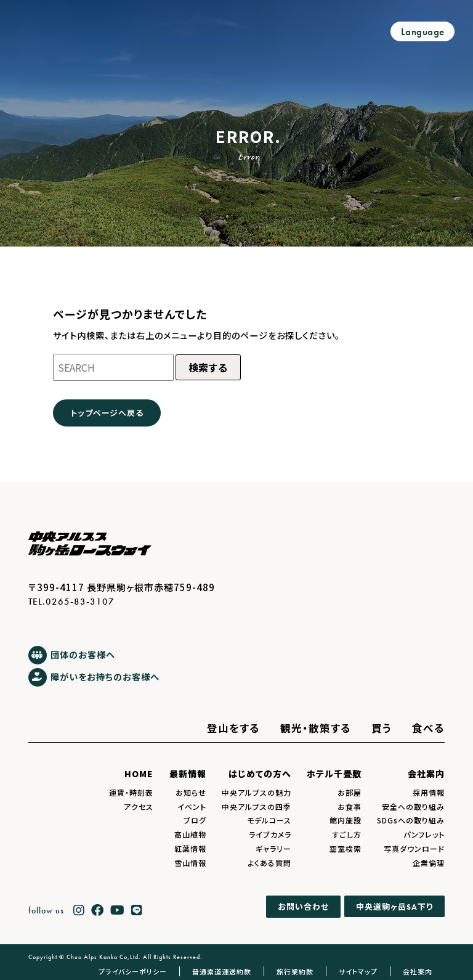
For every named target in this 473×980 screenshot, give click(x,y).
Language (423, 32)
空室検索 (346, 848)
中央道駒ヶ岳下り (394, 906)
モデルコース (269, 820)
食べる (428, 728)
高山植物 (190, 834)
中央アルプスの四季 (257, 806)
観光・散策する (316, 728)
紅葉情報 (190, 848)
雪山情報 (190, 863)
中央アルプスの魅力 (257, 792)
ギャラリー (273, 848)
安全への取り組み (413, 806)
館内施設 (346, 820)
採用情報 (429, 792)
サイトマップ (358, 971)
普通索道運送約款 (222, 971)
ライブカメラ (270, 834)
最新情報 (188, 774)
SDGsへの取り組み (411, 820)
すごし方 (347, 834)
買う (382, 728)
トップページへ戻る (107, 413)
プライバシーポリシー (133, 971)
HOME (139, 774)
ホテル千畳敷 (334, 774)
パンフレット (424, 834)
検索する (208, 367)
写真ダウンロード (414, 848)
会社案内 (426, 774)
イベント (192, 806)
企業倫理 (429, 863)
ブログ (195, 820)
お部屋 (350, 792)
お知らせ (191, 792)
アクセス (139, 806)
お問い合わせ (303, 907)
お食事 (350, 806)
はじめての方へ (260, 774)
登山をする (233, 728)
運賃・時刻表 (131, 792)
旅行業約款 (295, 971)
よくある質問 (269, 863)
